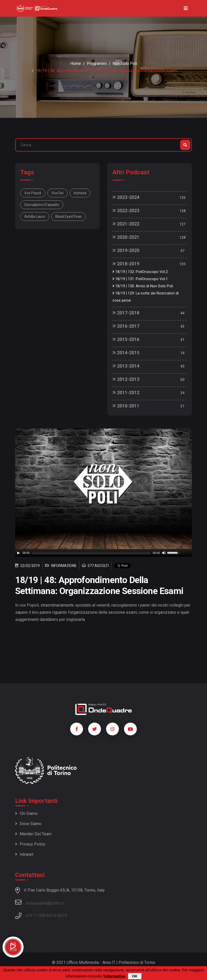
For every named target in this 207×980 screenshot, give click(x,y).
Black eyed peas (69, 216)
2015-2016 (126, 339)
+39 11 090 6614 (41, 915)
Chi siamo (26, 813)
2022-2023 (126, 210)
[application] (103, 553)
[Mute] (164, 553)
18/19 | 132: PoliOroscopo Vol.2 (140, 272)
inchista (80, 193)
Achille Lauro (35, 216)
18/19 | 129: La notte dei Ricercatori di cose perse (146, 297)
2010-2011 (126, 406)
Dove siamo (28, 824)
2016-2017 (126, 326)
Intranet (24, 854)
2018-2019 (126, 264)
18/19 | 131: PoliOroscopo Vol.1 (140, 279)
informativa (115, 976)
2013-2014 (126, 366)
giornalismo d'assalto (42, 205)
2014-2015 (126, 353)
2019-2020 (126, 250)
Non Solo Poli (125, 64)
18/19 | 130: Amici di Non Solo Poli (143, 286)
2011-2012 (126, 392)
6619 (62, 915)
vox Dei (58, 193)
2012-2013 (126, 379)
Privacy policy (30, 844)
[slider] (91, 553)
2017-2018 (126, 313)
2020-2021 (126, 237)
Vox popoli (33, 193)
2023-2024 (126, 197)
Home (76, 64)
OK (135, 976)
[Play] (18, 553)
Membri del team (33, 834)
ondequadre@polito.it (39, 902)
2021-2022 (126, 224)
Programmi (97, 64)
